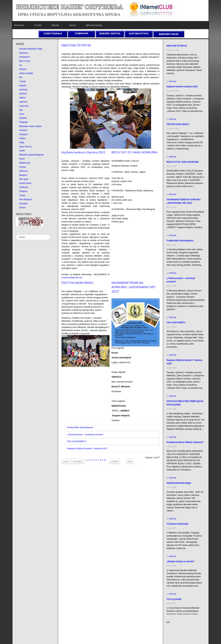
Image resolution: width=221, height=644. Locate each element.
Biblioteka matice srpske (27, 126)
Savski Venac (22, 183)
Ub (18, 65)
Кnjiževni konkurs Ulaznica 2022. (82, 152)
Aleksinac (21, 53)
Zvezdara (21, 204)
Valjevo (20, 98)
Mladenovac (22, 163)
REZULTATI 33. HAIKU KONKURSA (134, 152)
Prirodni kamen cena (177, 629)
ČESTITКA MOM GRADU (76, 283)
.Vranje (20, 81)
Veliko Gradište (23, 73)
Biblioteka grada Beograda (28, 155)
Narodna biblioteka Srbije (28, 49)
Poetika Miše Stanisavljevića (79, 425)
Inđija (19, 142)
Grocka (20, 167)
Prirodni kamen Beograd (179, 635)
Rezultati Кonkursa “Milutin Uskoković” (187, 433)
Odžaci (19, 138)
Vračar (19, 195)
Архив (69, 25)
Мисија (52, 25)
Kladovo (20, 69)
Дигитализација (91, 25)
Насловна (16, 25)
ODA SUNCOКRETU (75, 439)
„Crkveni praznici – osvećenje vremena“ (84, 432)
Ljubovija (20, 90)
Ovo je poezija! (176, 583)
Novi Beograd (23, 199)
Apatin (19, 151)
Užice (19, 114)
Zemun (19, 208)
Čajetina (20, 118)
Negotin (20, 86)
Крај (128, 458)
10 (103, 457)
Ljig (18, 110)
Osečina (20, 94)
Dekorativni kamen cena (179, 632)
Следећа (113, 458)
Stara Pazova (22, 147)
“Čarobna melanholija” (179, 511)
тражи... (13, 235)
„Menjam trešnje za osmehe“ (182, 546)
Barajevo (20, 175)
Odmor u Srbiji (174, 638)
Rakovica (20, 171)
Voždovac (21, 187)
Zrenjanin (21, 134)
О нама (35, 25)
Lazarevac (21, 106)
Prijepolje (20, 122)
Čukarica (20, 191)
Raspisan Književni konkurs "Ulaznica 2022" (86, 446)
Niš (18, 77)
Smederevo (21, 57)
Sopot (19, 159)
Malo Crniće (22, 61)
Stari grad (21, 179)
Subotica (20, 130)
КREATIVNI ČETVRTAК (75, 45)
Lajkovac (20, 102)
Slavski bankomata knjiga (180, 473)
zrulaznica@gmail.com (71, 278)
